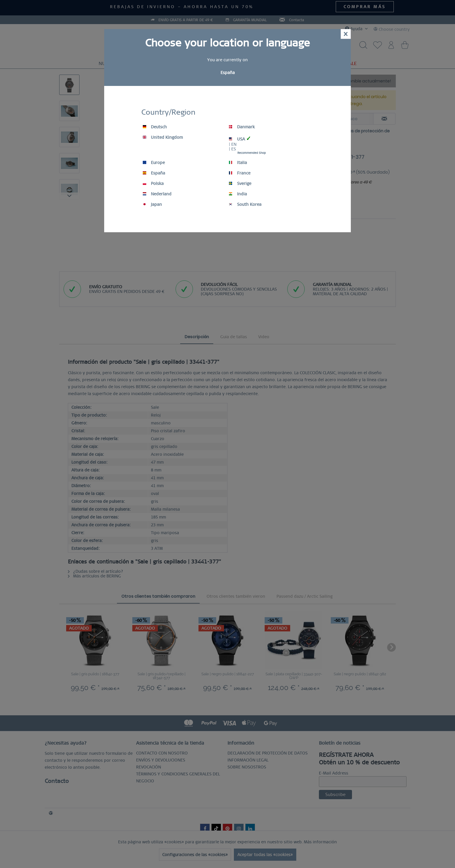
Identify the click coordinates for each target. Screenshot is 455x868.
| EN (233, 144)
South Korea (245, 204)
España (154, 173)
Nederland (157, 194)
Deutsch (155, 127)
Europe (154, 163)
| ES (232, 149)
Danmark (242, 127)
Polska (153, 183)
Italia (238, 163)
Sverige (240, 183)
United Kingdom (163, 137)
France (240, 173)
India (238, 194)
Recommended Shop (252, 153)
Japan (152, 204)
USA (240, 139)
